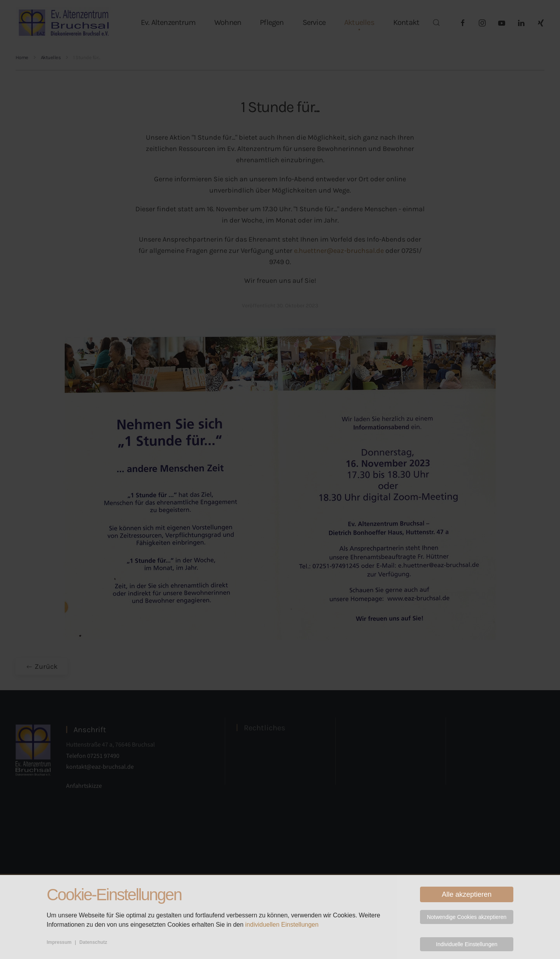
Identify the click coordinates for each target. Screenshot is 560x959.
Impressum (59, 942)
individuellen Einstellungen (282, 925)
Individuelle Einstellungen (467, 944)
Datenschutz (93, 942)
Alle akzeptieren (467, 894)
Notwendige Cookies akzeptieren (467, 917)
